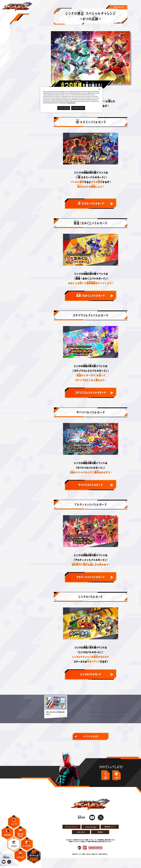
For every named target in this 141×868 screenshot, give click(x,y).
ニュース (14, 824)
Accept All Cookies (78, 108)
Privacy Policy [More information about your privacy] (71, 103)
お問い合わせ (81, 842)
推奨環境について (110, 837)
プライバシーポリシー (72, 837)
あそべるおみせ (20, 835)
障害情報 (100, 842)
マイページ (34, 858)
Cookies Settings (91, 837)
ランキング (20, 858)
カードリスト (27, 847)
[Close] (100, 89)
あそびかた (7, 835)
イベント (14, 847)
